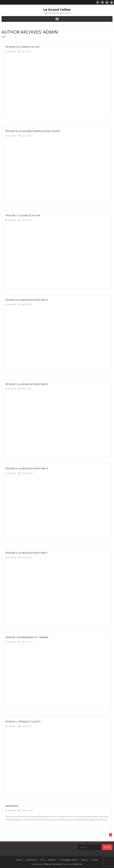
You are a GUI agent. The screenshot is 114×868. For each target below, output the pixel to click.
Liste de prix (31, 860)
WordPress (78, 864)
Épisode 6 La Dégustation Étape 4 (27, 300)
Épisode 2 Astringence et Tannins (27, 637)
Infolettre (52, 860)
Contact (95, 860)
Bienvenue (12, 806)
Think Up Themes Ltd (53, 864)
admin (14, 51)
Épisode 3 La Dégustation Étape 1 (27, 553)
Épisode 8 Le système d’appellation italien (33, 131)
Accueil (19, 860)
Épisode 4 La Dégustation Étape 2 (27, 468)
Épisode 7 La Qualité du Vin (23, 215)
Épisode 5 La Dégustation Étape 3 (27, 384)
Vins (42, 860)
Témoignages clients (68, 860)
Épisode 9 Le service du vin (22, 47)
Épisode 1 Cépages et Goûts (23, 722)
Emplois (84, 860)
